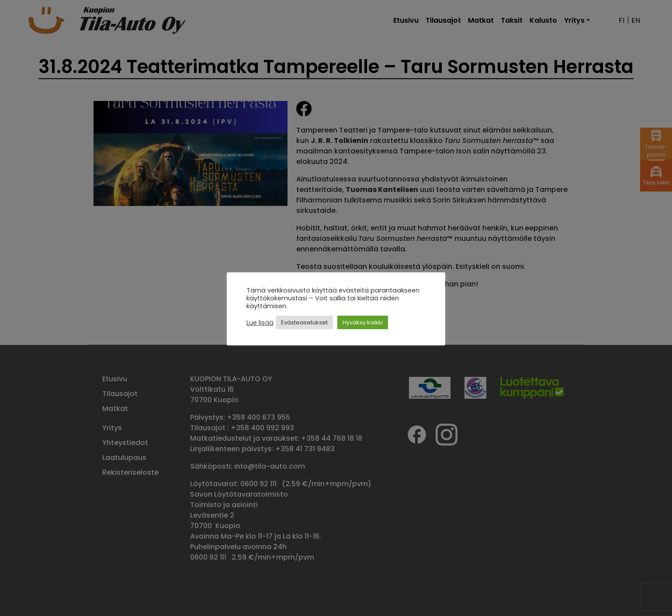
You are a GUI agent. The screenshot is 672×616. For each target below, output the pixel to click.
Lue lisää (260, 323)
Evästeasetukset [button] (304, 322)
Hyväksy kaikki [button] (363, 322)
